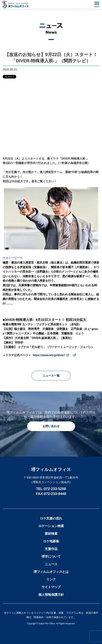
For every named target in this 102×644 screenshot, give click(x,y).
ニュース (51, 564)
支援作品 (51, 549)
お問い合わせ (51, 426)
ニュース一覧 (51, 376)
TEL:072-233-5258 (51, 489)
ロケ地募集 (51, 541)
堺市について (51, 557)
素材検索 (51, 534)
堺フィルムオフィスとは (51, 572)
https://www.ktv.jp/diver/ (49, 355)
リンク (51, 579)
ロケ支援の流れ (51, 518)
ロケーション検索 (51, 526)
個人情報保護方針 (51, 595)
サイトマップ (51, 587)
